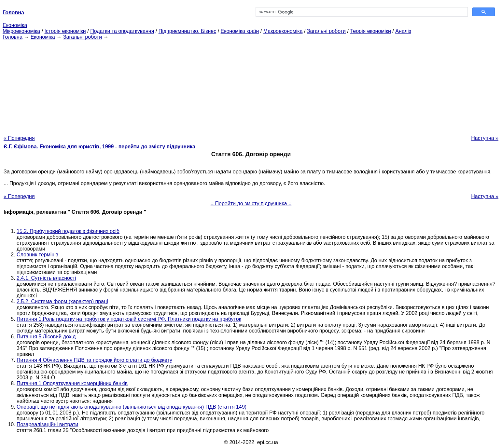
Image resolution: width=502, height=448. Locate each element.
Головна (13, 37)
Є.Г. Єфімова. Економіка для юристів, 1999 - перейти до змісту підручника (99, 147)
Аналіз (403, 31)
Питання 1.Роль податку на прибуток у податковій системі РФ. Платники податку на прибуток (129, 319)
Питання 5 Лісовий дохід (46, 337)
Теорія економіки (370, 31)
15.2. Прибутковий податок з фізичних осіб (68, 231)
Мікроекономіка (21, 31)
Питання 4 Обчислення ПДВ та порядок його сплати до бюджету (94, 360)
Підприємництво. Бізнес (188, 31)
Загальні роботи (326, 31)
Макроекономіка (283, 31)
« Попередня (19, 138)
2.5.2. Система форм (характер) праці (62, 301)
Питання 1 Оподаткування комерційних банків (72, 383)
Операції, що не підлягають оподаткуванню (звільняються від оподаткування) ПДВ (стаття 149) (132, 407)
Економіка (15, 25)
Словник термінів (37, 255)
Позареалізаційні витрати (47, 424)
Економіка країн (240, 31)
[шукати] (361, 12)
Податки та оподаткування (122, 31)
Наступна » (485, 138)
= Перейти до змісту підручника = (251, 204)
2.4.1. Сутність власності (46, 278)
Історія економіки (65, 31)
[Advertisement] (251, 86)
